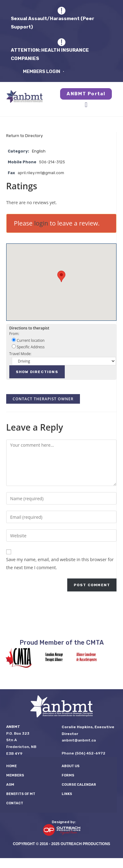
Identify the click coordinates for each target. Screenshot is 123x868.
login (41, 223)
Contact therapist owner (43, 399)
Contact (15, 803)
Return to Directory (24, 136)
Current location (28, 340)
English (39, 151)
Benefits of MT (21, 794)
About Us (71, 766)
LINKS (67, 794)
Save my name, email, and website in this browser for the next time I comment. (60, 563)
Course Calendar (79, 785)
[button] (86, 105)
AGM (10, 785)
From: (14, 333)
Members (15, 775)
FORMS (68, 775)
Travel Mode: (20, 354)
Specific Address (28, 347)
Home (11, 766)
